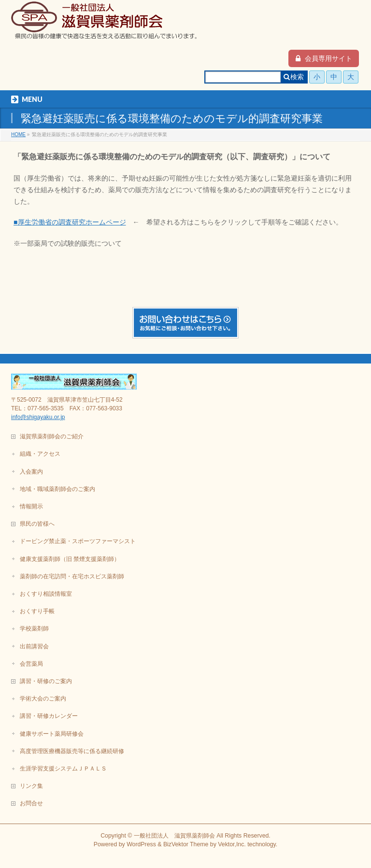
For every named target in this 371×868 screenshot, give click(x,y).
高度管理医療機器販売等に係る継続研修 (72, 751)
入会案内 (31, 472)
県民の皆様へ (37, 524)
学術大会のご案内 (43, 699)
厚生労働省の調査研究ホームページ (72, 222)
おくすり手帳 (37, 611)
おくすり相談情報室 (46, 594)
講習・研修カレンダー (49, 716)
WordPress (141, 844)
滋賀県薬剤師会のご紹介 (52, 436)
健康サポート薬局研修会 (52, 734)
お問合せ (31, 803)
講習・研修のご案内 (46, 681)
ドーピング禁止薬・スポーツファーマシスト (78, 541)
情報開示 (31, 506)
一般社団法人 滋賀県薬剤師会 (174, 836)
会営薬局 (31, 664)
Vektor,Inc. (232, 844)
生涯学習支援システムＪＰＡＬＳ (63, 769)
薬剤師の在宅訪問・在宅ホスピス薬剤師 (72, 576)
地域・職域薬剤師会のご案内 (57, 489)
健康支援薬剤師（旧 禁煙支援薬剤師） (70, 559)
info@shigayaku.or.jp (38, 417)
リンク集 (31, 786)
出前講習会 (34, 646)
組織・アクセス (40, 454)
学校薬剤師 (34, 629)
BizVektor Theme (186, 844)
